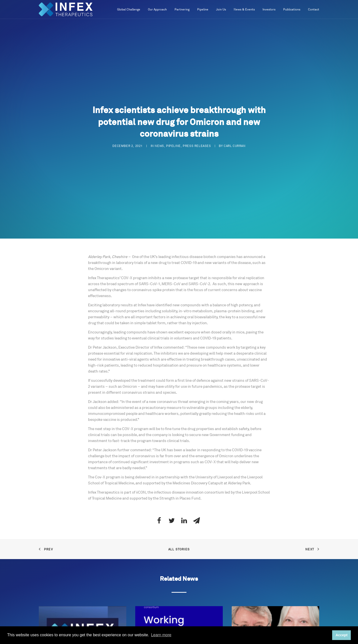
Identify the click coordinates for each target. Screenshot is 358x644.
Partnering (182, 10)
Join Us (221, 10)
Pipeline (203, 10)
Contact (314, 10)
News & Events (244, 10)
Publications (292, 10)
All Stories (179, 549)
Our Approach (157, 10)
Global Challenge (129, 10)
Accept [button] (342, 635)
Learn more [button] (161, 635)
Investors (269, 10)
